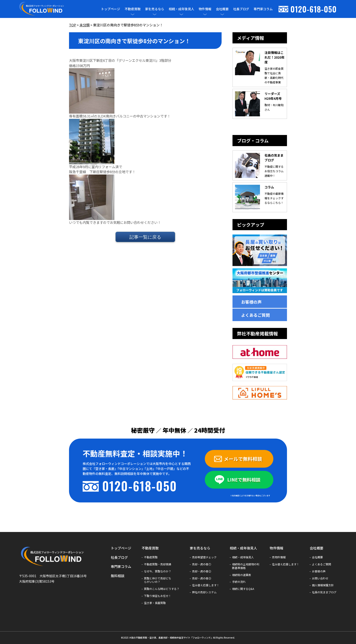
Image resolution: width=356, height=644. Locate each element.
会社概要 (222, 9)
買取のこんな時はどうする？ (162, 589)
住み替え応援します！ (206, 585)
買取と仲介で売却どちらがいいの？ (158, 580)
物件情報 (205, 9)
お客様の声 (251, 302)
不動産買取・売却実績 (158, 564)
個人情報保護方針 (323, 585)
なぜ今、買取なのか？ (158, 571)
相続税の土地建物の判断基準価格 (246, 566)
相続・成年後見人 (181, 9)
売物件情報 (279, 557)
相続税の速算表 (242, 575)
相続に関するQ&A (243, 589)
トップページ (111, 9)
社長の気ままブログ (324, 592)
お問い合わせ (320, 578)
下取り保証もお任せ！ (158, 596)
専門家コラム (263, 9)
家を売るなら (155, 9)
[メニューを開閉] (133, 14)
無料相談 (118, 576)
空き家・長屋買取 (155, 603)
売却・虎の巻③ (202, 578)
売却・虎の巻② (202, 571)
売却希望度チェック (204, 557)
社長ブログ (241, 9)
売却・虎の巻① (202, 564)
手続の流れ (239, 582)
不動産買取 (133, 9)
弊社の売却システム (204, 592)
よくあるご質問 (255, 315)
